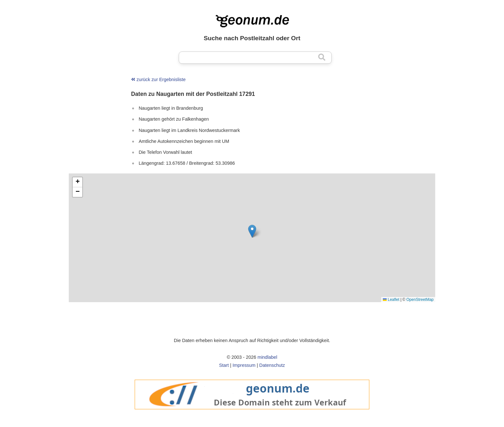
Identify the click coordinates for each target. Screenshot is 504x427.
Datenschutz (272, 365)
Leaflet (391, 300)
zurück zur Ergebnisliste (158, 79)
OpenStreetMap (420, 300)
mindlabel (267, 357)
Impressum (244, 365)
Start (224, 365)
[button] (252, 231)
